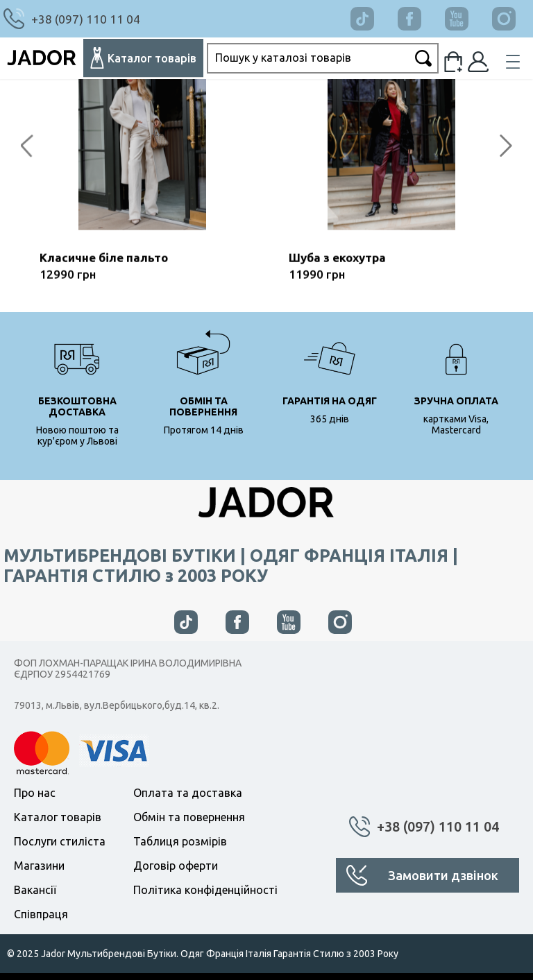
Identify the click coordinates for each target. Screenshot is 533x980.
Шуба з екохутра (337, 264)
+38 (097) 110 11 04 (438, 826)
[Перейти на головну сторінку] (42, 58)
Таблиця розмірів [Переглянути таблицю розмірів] (180, 841)
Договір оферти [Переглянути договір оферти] (176, 866)
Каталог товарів (58, 817)
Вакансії (35, 890)
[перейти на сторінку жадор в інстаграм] (340, 622)
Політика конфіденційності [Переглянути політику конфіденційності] (205, 890)
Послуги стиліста (60, 841)
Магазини (39, 866)
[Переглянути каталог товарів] (143, 58)
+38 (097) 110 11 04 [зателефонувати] (86, 19)
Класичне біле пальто (104, 264)
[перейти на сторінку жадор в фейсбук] (420, 14)
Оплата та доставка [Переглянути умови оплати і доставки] (188, 793)
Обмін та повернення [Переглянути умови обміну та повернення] (189, 817)
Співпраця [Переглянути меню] (41, 914)
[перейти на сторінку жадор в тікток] (373, 14)
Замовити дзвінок (443, 875)
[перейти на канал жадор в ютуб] (467, 14)
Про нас (35, 793)
